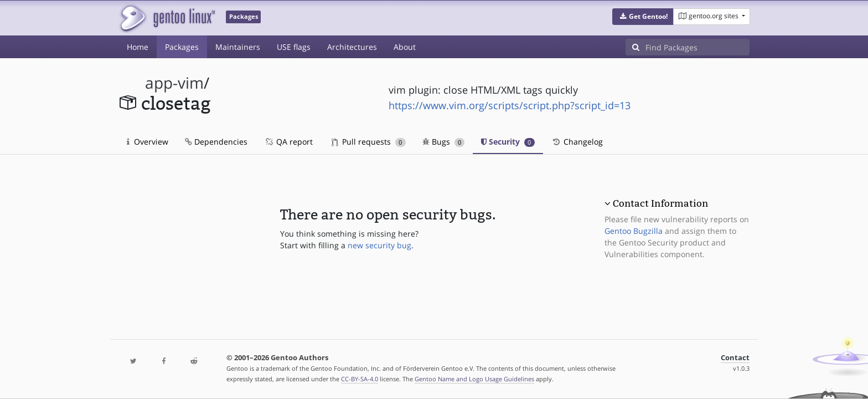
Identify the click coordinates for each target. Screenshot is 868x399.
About (405, 47)
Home (138, 47)
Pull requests (369, 142)
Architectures (352, 47)
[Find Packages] (697, 47)
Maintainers (238, 47)
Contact (735, 358)
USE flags (294, 47)
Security (508, 142)
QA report (288, 142)
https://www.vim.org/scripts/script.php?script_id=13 (510, 105)
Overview (148, 142)
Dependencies (216, 142)
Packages (182, 47)
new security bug (379, 245)
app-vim (174, 83)
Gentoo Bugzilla (634, 231)
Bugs (444, 142)
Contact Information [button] (660, 203)
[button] (643, 17)
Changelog (577, 142)
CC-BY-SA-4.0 (360, 379)
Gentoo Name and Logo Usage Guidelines (474, 379)
